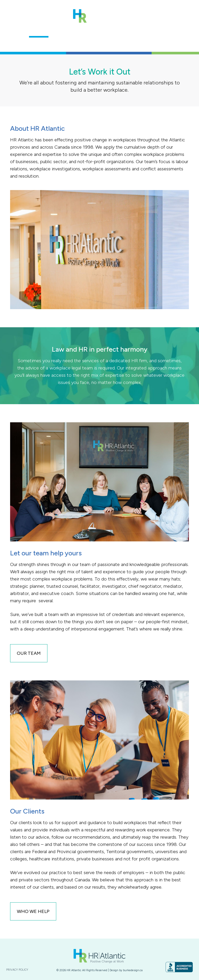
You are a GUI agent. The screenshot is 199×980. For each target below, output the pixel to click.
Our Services (97, 31)
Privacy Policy (17, 970)
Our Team (66, 31)
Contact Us (165, 31)
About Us (39, 31)
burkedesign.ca (133, 970)
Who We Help (131, 31)
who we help (33, 911)
